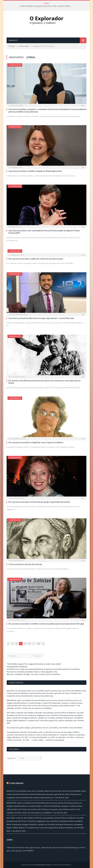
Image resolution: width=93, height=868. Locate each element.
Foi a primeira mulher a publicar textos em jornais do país (36, 259)
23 (39, 644)
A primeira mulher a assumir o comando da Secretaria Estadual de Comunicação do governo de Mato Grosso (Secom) (47, 110)
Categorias (11, 758)
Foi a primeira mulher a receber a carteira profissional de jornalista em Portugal (46, 624)
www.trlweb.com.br (44, 865)
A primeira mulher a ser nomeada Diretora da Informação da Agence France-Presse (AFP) (44, 232)
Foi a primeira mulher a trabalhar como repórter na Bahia (36, 442)
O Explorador (16, 783)
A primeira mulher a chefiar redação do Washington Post (35, 171)
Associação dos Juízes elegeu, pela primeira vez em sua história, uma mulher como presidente (45, 728)
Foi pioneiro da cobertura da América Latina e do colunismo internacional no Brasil (45, 382)
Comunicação (15, 65)
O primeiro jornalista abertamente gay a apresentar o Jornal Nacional (41, 318)
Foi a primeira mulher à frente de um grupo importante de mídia (39, 502)
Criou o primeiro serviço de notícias (25, 564)
